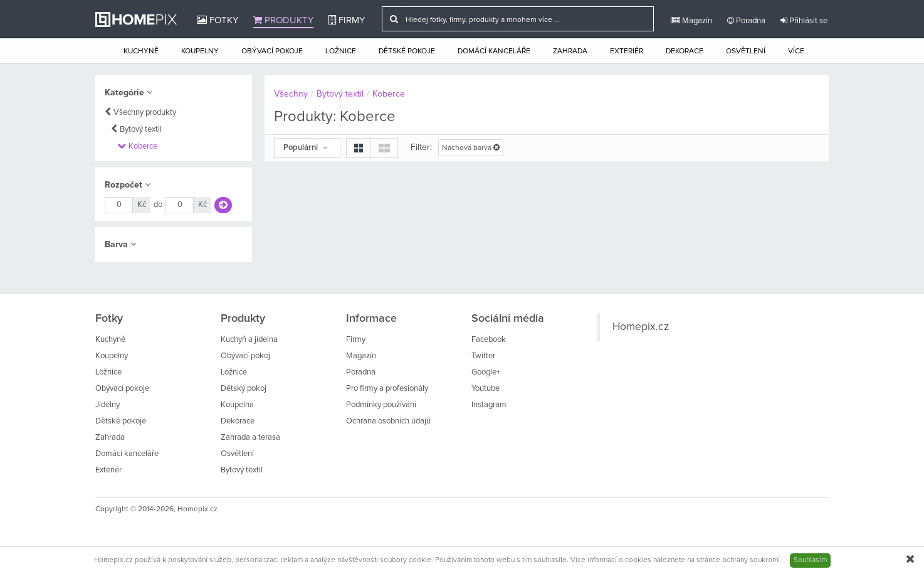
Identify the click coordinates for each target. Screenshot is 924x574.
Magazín (691, 21)
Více (796, 51)
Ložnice (341, 51)
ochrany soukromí (751, 560)
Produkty (283, 20)
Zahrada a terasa (250, 438)
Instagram (489, 405)
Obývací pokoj (245, 356)
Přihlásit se (804, 21)
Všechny (291, 94)
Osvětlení (746, 51)
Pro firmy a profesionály (387, 389)
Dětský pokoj (244, 389)
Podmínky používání (381, 405)
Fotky (218, 20)
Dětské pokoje (407, 51)
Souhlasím (810, 560)
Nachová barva (471, 148)
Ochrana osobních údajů (388, 421)
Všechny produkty (145, 113)
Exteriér (627, 51)
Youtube (486, 389)
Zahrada (570, 51)
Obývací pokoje (272, 51)
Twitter (483, 356)
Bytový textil (141, 130)
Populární (306, 148)
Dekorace (685, 51)
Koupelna (237, 405)
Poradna (746, 21)
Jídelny (108, 405)
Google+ (486, 372)
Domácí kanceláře (494, 51)
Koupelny (200, 51)
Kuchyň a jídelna (249, 340)
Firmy (347, 20)
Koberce (143, 146)
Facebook (489, 340)
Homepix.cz (641, 327)
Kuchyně (141, 51)
